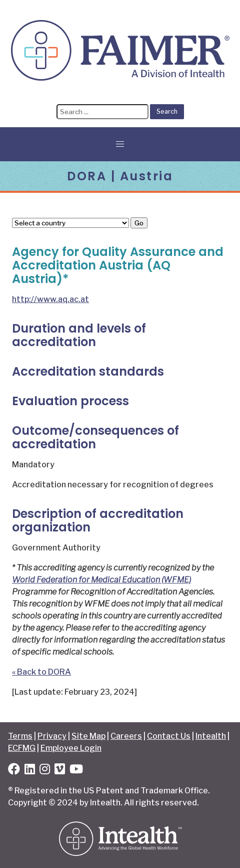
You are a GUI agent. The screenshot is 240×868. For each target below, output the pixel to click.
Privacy (52, 736)
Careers (126, 736)
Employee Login (71, 748)
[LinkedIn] (30, 771)
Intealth (211, 736)
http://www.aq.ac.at (50, 299)
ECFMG (22, 748)
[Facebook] (14, 771)
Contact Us (169, 736)
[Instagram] (45, 771)
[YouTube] (76, 771)
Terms (20, 736)
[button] (120, 144)
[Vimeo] (60, 771)
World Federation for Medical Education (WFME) (101, 580)
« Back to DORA (41, 672)
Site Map (88, 736)
